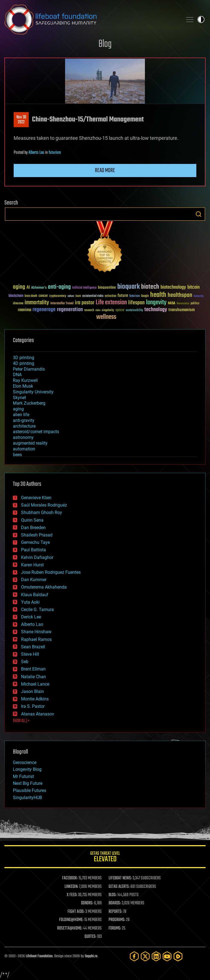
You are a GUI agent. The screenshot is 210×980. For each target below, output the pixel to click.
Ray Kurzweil (25, 380)
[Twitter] (145, 956)
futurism (55, 153)
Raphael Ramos (36, 639)
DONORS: (87, 903)
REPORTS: (115, 912)
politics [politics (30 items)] (195, 304)
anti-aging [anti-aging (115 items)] (59, 287)
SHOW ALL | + (21, 721)
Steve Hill (30, 654)
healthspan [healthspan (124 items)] (180, 295)
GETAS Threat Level (105, 858)
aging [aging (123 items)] (19, 287)
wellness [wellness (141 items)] (106, 317)
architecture (24, 426)
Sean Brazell (33, 647)
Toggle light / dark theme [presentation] (201, 19)
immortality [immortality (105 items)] (37, 303)
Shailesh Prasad (37, 535)
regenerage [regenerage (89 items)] (44, 310)
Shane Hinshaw (36, 632)
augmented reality (30, 443)
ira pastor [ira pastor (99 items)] (85, 303)
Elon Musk (23, 386)
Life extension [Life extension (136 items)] (111, 303)
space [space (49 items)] (120, 310)
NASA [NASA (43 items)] (172, 303)
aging (18, 409)
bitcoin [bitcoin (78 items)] (193, 287)
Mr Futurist (23, 776)
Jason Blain (33, 691)
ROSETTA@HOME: (70, 928)
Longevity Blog (27, 769)
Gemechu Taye (35, 542)
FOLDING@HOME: (71, 920)
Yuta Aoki (30, 602)
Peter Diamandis (29, 369)
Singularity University (33, 392)
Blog (105, 44)
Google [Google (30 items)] (145, 296)
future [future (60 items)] (123, 296)
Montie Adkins (35, 699)
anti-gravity (24, 420)
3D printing (24, 358)
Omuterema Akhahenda (44, 587)
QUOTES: (90, 937)
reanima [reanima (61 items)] (24, 310)
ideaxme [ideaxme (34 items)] (18, 304)
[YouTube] (167, 956)
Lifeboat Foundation (39, 956)
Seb (25, 662)
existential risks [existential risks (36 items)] (93, 296)
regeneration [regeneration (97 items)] (70, 310)
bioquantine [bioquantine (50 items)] (107, 287)
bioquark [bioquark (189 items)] (129, 287)
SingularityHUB (27, 798)
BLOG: (113, 895)
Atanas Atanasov (38, 714)
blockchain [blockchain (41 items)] (16, 296)
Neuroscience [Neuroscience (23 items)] (183, 304)
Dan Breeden (33, 528)
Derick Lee (31, 617)
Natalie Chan (33, 677)
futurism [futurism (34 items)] (135, 296)
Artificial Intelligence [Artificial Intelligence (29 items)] (84, 288)
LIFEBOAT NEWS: (120, 878)
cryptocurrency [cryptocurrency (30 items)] (58, 296)
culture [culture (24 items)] (71, 296)
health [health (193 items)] (158, 295)
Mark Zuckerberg (29, 403)
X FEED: (72, 895)
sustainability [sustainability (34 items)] (134, 311)
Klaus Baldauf (35, 595)
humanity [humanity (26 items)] (199, 296)
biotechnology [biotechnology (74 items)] (173, 287)
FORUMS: (115, 928)
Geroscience (25, 762)
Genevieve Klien (36, 498)
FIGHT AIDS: (76, 912)
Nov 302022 (21, 120)
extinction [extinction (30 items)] (110, 296)
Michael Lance (35, 684)
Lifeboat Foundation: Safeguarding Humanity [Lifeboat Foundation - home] (91, 19)
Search (199, 214)
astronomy (23, 437)
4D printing (24, 363)
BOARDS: (115, 903)
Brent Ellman (33, 669)
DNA (17, 375)
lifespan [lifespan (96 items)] (136, 303)
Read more (105, 171)
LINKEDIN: (71, 887)
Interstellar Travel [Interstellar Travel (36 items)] (62, 304)
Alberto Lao (36, 153)
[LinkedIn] (156, 956)
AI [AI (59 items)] (28, 288)
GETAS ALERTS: (119, 887)
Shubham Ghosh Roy (42, 512)
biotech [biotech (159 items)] (150, 287)
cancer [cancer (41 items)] (43, 296)
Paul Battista (33, 550)
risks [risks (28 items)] (98, 310)
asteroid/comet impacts (36, 432)
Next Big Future (28, 783)
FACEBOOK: (70, 878)
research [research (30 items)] (89, 310)
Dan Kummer (34, 580)
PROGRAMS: (117, 920)
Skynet (19, 398)
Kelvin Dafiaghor (37, 557)
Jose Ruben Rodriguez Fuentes (51, 572)
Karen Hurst (32, 565)
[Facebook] (134, 956)
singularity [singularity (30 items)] (108, 310)
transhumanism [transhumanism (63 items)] (182, 310)
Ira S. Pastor (33, 706)
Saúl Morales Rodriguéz (44, 505)
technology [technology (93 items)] (156, 310)
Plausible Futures (30, 790)
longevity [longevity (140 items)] (156, 303)
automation (24, 449)
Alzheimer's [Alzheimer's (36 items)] (39, 288)
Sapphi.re (91, 956)
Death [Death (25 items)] (78, 296)
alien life (21, 415)
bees (17, 455)
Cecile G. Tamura (37, 610)
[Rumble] (178, 956)
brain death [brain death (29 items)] (31, 296)
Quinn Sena (32, 520)
